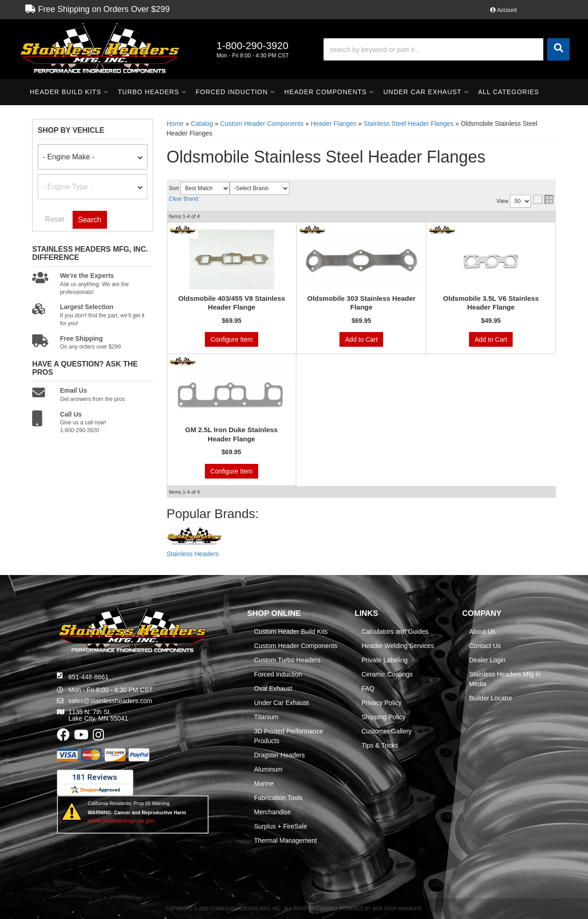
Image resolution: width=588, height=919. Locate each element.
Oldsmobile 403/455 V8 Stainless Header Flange (232, 303)
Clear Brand (184, 199)
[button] (447, 49)
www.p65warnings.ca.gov (122, 820)
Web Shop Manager (397, 909)
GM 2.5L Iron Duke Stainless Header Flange (231, 434)
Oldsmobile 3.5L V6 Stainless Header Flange (491, 303)
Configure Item (232, 339)
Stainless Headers (193, 554)
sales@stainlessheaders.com (110, 701)
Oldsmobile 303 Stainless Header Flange (362, 303)
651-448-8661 (88, 677)
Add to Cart (361, 339)
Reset (55, 219)
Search (90, 220)
